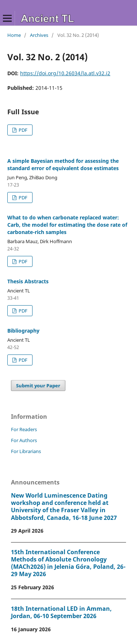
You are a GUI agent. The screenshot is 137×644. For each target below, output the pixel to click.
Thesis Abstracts (28, 281)
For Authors (24, 440)
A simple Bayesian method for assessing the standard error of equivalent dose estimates (63, 164)
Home (14, 35)
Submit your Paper (38, 386)
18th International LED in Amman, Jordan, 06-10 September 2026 (61, 612)
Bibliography (23, 331)
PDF (22, 130)
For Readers (24, 429)
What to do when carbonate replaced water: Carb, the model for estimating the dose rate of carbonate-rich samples (67, 225)
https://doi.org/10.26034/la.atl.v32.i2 (65, 73)
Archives (39, 35)
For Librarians (26, 451)
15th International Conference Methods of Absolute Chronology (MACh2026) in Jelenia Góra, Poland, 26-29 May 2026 (68, 563)
